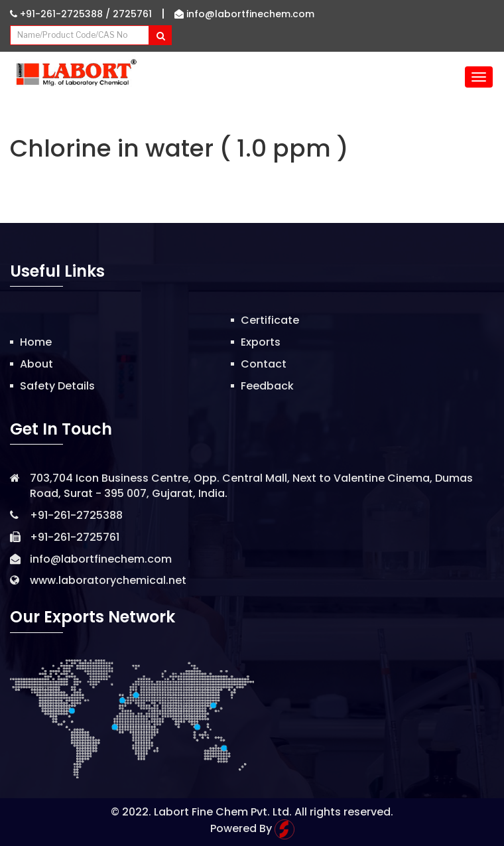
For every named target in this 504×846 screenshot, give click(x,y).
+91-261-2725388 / (61, 14)
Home (36, 342)
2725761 (132, 14)
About (36, 364)
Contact (264, 364)
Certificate (270, 320)
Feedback (267, 386)
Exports (261, 342)
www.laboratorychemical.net (108, 580)
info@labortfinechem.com (244, 14)
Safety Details (57, 386)
